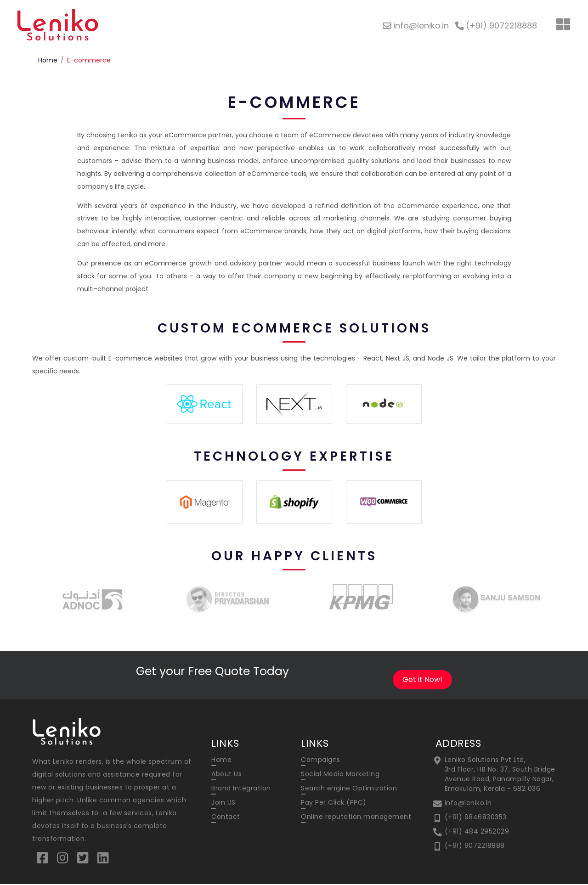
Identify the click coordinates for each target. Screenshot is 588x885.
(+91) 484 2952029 (477, 832)
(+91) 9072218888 (475, 846)
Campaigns (321, 760)
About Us (226, 774)
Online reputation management (356, 817)
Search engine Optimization (349, 789)
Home (48, 60)
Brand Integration (241, 789)
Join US (223, 803)
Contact (226, 817)
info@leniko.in (468, 803)
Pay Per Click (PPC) (334, 803)
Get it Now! (422, 680)
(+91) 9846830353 (476, 817)
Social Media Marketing (340, 774)
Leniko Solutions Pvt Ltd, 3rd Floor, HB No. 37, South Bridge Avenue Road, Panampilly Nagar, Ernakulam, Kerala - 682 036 (500, 775)
